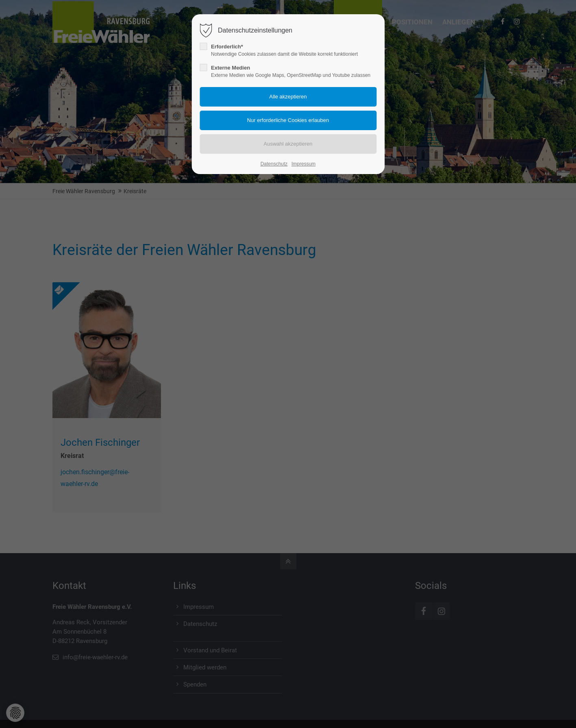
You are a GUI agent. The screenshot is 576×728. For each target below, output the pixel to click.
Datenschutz (274, 164)
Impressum (303, 164)
